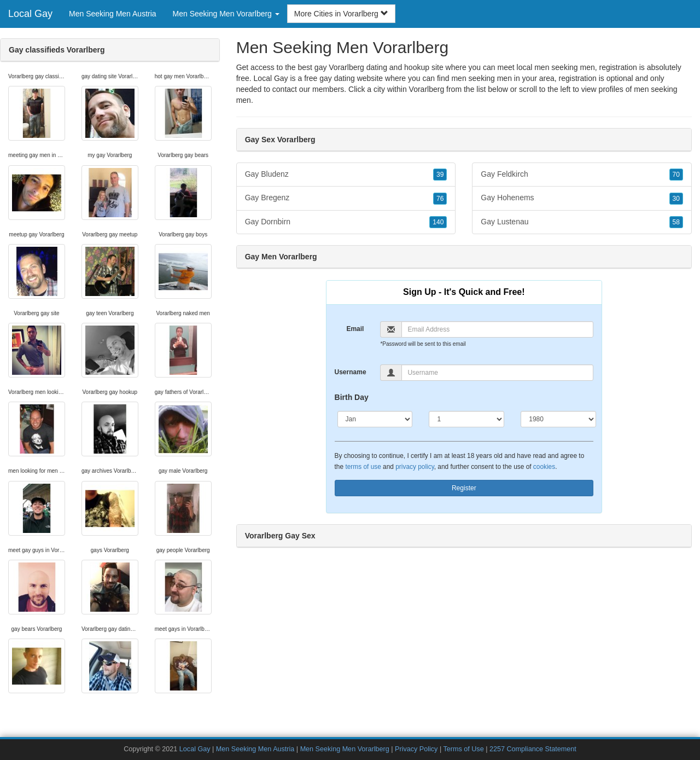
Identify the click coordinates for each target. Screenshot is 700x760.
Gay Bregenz (346, 198)
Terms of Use (463, 749)
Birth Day (352, 397)
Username (351, 372)
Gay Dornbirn (346, 222)
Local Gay (30, 14)
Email (355, 329)
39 (440, 175)
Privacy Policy (416, 749)
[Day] (466, 419)
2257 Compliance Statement (533, 749)
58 (676, 222)
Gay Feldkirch (582, 175)
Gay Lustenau (582, 222)
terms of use (363, 467)
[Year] (558, 419)
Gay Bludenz (346, 175)
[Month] (375, 419)
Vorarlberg (427, 89)
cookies (544, 467)
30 (676, 199)
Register (464, 488)
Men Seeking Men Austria (113, 14)
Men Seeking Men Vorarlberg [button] (226, 14)
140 (438, 222)
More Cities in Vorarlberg (341, 14)
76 (440, 199)
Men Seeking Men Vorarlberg (345, 749)
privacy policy (415, 467)
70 (676, 175)
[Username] (497, 373)
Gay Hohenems (582, 198)
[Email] (497, 329)
